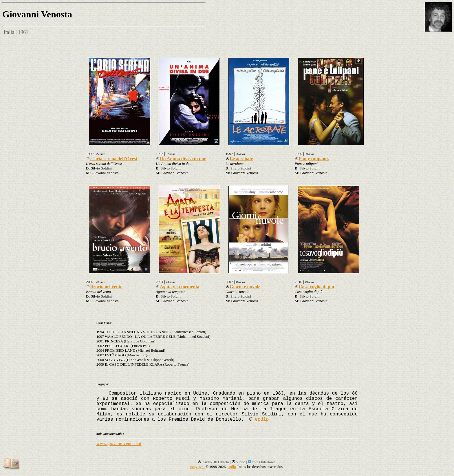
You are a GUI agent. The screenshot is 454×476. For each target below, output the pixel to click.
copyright (197, 467)
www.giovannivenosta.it (119, 443)
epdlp (262, 420)
